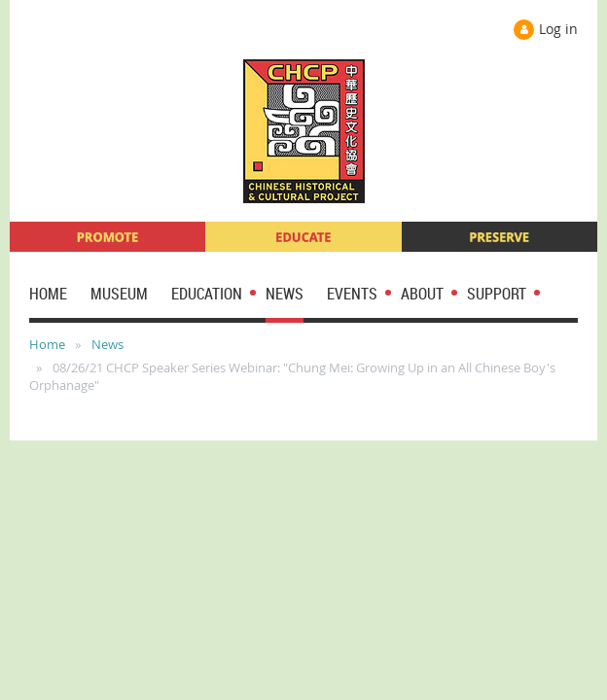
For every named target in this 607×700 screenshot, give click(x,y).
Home (47, 344)
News (107, 344)
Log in (558, 29)
